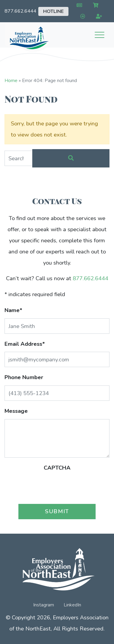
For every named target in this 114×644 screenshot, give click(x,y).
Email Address (25, 344)
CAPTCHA (57, 468)
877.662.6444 (21, 11)
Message (16, 411)
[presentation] (57, 487)
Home (11, 81)
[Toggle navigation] (100, 35)
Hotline (53, 11)
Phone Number (24, 377)
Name (13, 310)
